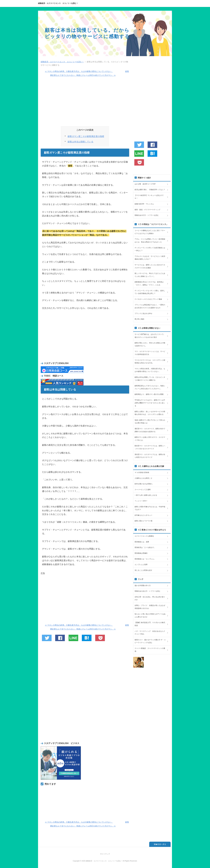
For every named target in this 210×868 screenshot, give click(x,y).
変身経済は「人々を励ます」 (145, 547)
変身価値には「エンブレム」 (145, 559)
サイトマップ (105, 854)
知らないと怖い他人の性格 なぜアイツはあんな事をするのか (150, 615)
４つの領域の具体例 (142, 472)
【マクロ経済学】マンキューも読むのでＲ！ (149, 197)
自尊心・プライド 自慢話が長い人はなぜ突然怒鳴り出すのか (150, 607)
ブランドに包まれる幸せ (143, 313)
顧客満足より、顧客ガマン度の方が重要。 (150, 394)
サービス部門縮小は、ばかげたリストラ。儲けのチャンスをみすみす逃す (150, 336)
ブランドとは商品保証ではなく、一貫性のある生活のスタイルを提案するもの (150, 306)
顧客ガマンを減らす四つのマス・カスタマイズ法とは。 (150, 439)
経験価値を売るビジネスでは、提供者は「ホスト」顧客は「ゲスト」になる (149, 283)
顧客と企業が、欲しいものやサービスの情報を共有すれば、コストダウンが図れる (150, 413)
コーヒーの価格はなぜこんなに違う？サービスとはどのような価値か (150, 232)
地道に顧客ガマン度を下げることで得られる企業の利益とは (150, 422)
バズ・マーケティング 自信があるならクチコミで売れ (150, 633)
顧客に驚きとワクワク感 (143, 521)
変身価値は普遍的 (141, 553)
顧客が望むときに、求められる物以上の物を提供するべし (150, 344)
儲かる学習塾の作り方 (143, 586)
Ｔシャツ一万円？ (141, 501)
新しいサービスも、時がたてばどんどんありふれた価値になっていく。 (150, 275)
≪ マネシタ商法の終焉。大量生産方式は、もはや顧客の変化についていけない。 (79, 71)
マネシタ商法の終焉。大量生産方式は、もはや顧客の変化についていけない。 (150, 370)
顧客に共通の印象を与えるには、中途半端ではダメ (150, 508)
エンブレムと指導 (141, 565)
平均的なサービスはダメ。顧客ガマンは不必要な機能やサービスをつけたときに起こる (150, 403)
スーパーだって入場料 (143, 490)
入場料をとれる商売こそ (143, 478)
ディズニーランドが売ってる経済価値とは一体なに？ (150, 249)
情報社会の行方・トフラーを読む (147, 215)
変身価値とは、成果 (142, 542)
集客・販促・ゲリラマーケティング (147, 210)
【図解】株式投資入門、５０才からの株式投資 (150, 624)
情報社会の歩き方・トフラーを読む (147, 591)
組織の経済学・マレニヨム (144, 204)
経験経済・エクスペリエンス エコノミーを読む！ (58, 3)
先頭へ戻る (162, 844)
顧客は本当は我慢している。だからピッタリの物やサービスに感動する (150, 379)
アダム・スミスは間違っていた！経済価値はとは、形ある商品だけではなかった (150, 241)
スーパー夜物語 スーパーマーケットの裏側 (150, 650)
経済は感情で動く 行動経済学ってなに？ (150, 190)
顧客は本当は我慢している (80, 142)
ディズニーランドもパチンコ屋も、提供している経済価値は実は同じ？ (150, 292)
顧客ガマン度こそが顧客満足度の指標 (86, 136)
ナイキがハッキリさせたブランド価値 (148, 299)
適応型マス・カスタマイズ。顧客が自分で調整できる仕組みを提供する (150, 430)
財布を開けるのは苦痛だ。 (144, 484)
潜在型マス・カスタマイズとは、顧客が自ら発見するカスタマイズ (150, 456)
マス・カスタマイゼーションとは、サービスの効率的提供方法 (150, 353)
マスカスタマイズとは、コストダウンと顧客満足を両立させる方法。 (150, 362)
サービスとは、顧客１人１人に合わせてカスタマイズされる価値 (150, 266)
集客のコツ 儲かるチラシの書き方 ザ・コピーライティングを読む (150, 641)
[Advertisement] (85, 102)
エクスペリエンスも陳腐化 (144, 536)
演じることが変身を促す (143, 570)
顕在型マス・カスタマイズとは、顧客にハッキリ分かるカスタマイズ (150, 447)
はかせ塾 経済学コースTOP (145, 184)
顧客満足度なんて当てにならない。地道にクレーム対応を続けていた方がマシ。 (150, 387)
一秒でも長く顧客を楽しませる (146, 495)
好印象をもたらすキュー (143, 515)
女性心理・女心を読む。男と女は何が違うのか (150, 598)
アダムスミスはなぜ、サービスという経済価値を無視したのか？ (150, 258)
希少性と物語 (139, 319)
